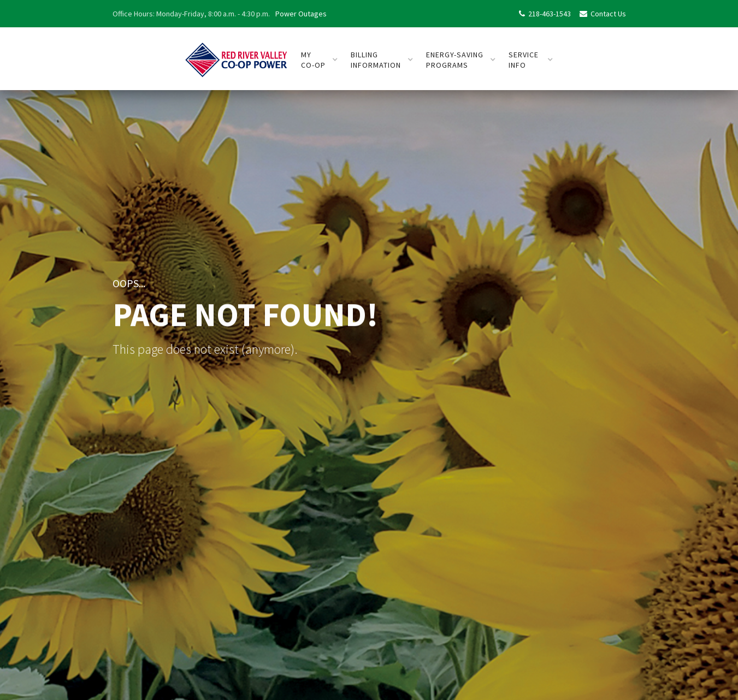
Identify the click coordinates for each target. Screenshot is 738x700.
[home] (237, 55)
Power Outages (301, 14)
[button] (320, 60)
